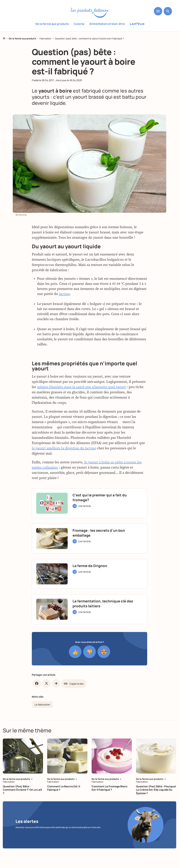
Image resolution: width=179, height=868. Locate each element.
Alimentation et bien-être (107, 24)
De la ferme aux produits (52, 24)
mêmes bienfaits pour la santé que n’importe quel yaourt (81, 403)
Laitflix (137, 24)
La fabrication (42, 704)
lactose (64, 310)
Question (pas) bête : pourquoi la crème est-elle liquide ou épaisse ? (156, 790)
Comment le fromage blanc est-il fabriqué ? (110, 788)
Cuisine (79, 24)
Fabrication (45, 39)
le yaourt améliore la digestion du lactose (64, 465)
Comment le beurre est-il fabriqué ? (64, 788)
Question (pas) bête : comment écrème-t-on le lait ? (22, 790)
